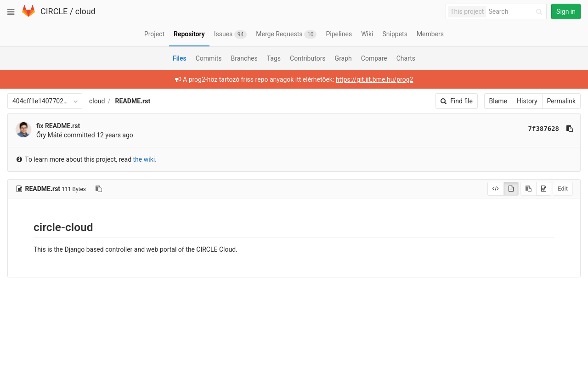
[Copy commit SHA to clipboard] (570, 129)
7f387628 (544, 129)
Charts (406, 58)
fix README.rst (58, 126)
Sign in (566, 11)
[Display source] (496, 189)
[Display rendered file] (511, 189)
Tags (274, 58)
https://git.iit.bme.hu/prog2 (375, 79)
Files (180, 58)
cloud (85, 11)
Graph (343, 58)
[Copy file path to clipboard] (99, 189)
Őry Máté (49, 135)
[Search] (517, 12)
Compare (374, 58)
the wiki (144, 159)
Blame (498, 101)
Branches (244, 58)
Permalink (561, 101)
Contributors (308, 58)
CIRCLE (54, 11)
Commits (209, 58)
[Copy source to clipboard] (529, 189)
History (527, 101)
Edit (563, 189)
